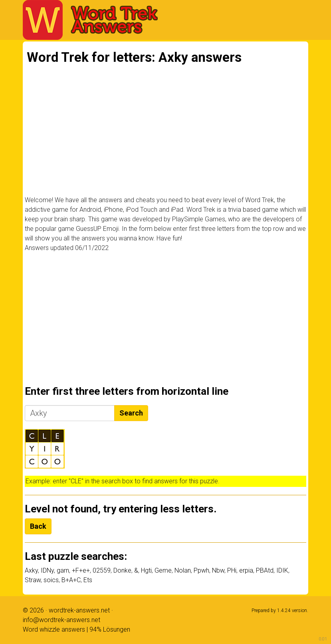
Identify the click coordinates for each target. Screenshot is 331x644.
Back (38, 526)
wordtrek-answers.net (79, 610)
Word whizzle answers (54, 629)
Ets (88, 580)
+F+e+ (81, 570)
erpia (246, 570)
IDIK (282, 570)
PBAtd (265, 570)
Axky (31, 570)
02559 (102, 570)
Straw (33, 580)
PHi (232, 570)
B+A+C (71, 580)
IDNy (47, 570)
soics (51, 580)
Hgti (146, 570)
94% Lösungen (110, 629)
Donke (122, 570)
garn (63, 570)
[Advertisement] (165, 134)
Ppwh (201, 570)
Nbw (218, 570)
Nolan (183, 570)
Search (131, 413)
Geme (163, 570)
